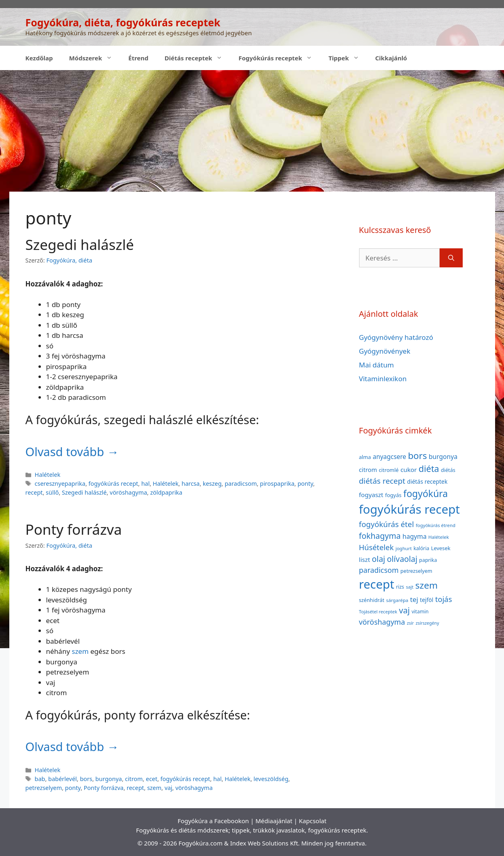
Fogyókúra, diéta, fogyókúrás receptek (123, 22)
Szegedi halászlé (80, 244)
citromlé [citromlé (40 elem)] (389, 470)
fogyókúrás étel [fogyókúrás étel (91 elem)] (387, 524)
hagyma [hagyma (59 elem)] (414, 536)
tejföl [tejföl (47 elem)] (426, 600)
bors (86, 779)
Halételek (48, 475)
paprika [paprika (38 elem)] (428, 560)
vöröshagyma (128, 492)
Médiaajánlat (274, 821)
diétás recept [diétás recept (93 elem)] (382, 481)
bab (40, 779)
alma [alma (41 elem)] (365, 457)
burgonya (109, 779)
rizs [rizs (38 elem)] (400, 587)
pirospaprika (277, 484)
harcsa (190, 484)
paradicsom (241, 484)
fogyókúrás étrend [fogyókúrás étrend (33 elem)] (436, 525)
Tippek (348, 58)
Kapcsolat (313, 821)
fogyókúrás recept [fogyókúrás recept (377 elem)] (409, 509)
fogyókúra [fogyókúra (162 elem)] (425, 493)
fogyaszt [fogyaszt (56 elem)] (371, 495)
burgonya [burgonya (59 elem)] (443, 457)
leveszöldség (271, 779)
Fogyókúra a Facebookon (213, 821)
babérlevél (63, 779)
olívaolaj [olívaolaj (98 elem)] (402, 559)
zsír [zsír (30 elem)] (410, 623)
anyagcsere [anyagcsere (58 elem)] (390, 457)
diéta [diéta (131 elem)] (429, 469)
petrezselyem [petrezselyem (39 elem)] (416, 571)
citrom (134, 779)
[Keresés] (451, 258)
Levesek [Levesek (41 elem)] (441, 548)
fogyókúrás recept (114, 484)
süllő (52, 492)
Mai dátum (376, 365)
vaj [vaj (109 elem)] (405, 610)
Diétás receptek (198, 58)
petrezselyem (44, 788)
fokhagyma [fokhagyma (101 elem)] (380, 536)
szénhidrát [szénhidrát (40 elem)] (372, 600)
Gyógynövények (385, 351)
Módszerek (95, 58)
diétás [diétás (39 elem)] (448, 470)
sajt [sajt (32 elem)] (410, 587)
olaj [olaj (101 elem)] (379, 559)
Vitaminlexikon (383, 379)
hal (146, 484)
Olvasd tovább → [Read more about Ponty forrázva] (72, 746)
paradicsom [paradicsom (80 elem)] (379, 570)
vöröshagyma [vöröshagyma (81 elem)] (382, 622)
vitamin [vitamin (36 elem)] (420, 612)
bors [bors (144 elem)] (418, 455)
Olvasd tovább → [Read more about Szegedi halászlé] (72, 451)
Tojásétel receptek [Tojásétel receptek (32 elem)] (378, 612)
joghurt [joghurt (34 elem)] (404, 548)
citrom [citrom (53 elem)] (368, 470)
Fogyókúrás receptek (279, 58)
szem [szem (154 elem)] (426, 585)
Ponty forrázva (74, 529)
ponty (305, 484)
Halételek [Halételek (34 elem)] (439, 537)
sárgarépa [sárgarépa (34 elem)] (397, 600)
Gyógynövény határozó (396, 337)
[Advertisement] (252, 131)
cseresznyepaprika (60, 484)
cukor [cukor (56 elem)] (409, 470)
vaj (168, 788)
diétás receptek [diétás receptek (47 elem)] (427, 481)
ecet (151, 779)
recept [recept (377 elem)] (377, 584)
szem (80, 651)
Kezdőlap (39, 58)
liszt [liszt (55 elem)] (365, 559)
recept (34, 492)
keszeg (212, 484)
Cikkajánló (391, 58)
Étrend (138, 58)
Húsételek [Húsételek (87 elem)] (376, 547)
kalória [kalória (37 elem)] (422, 548)
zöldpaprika (166, 492)
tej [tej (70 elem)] (414, 599)
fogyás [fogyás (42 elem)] (393, 495)
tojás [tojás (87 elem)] (444, 599)
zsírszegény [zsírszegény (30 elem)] (427, 623)
